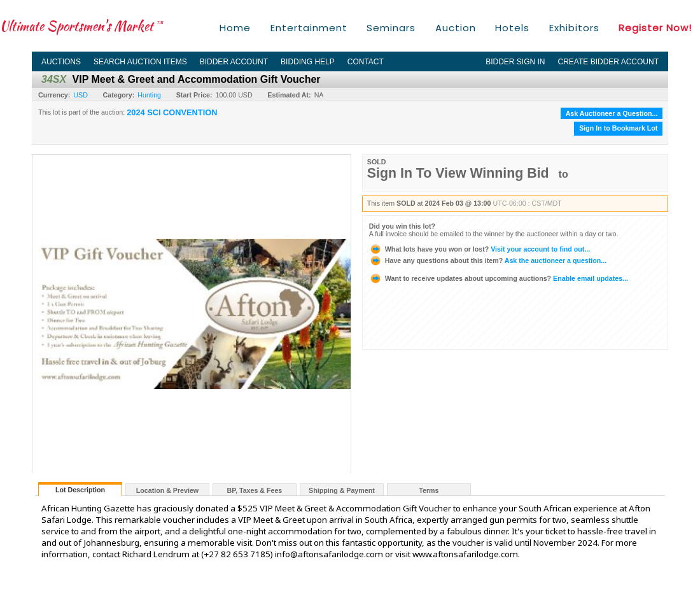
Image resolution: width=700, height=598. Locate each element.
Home (235, 28)
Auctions (61, 62)
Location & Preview (167, 490)
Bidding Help (308, 62)
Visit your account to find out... (479, 249)
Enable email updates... (499, 278)
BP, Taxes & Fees (255, 490)
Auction (456, 28)
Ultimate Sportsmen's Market (81, 26)
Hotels (512, 28)
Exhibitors (574, 28)
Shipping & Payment (342, 490)
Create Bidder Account (608, 62)
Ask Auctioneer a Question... (612, 113)
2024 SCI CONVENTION (172, 113)
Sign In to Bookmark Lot (618, 128)
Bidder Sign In (515, 62)
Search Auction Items (140, 62)
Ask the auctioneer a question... (488, 260)
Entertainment (309, 28)
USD (80, 95)
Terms (429, 490)
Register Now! (655, 28)
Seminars (391, 28)
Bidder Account (234, 62)
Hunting (149, 95)
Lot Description (80, 490)
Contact (366, 62)
